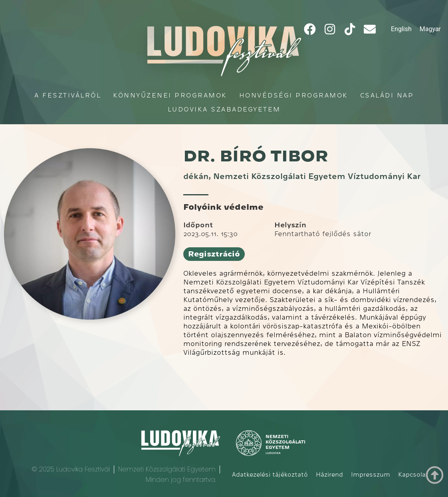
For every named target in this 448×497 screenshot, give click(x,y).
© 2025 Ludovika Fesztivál (71, 469)
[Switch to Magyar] (430, 29)
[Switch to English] (401, 29)
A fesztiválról (68, 95)
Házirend (329, 475)
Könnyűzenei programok (170, 95)
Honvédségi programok (294, 95)
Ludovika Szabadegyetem (224, 109)
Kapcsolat (413, 475)
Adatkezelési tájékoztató (270, 475)
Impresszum (371, 475)
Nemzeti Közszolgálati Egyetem (167, 469)
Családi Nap (387, 95)
